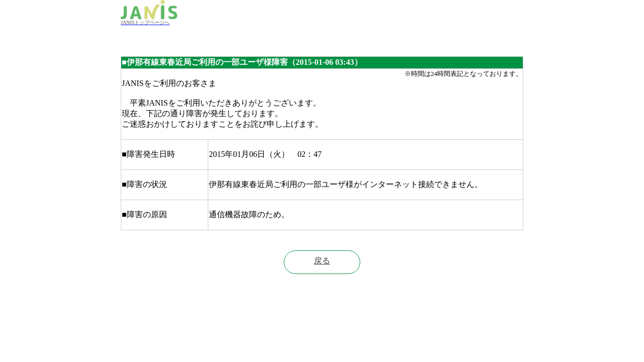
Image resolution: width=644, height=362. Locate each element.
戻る (322, 261)
